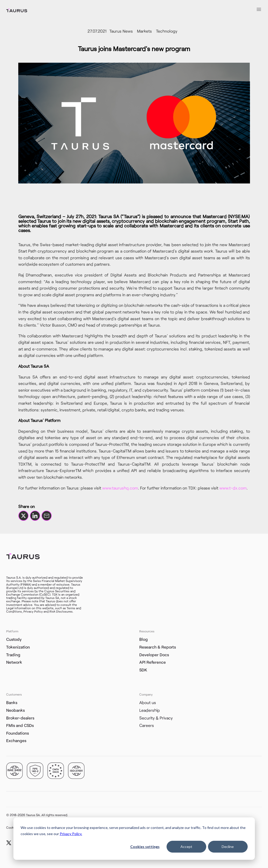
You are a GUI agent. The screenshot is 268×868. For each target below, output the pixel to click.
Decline (228, 847)
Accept (186, 847)
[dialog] (134, 839)
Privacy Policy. (71, 834)
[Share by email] (47, 516)
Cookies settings (145, 847)
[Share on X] (23, 516)
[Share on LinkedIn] (35, 516)
